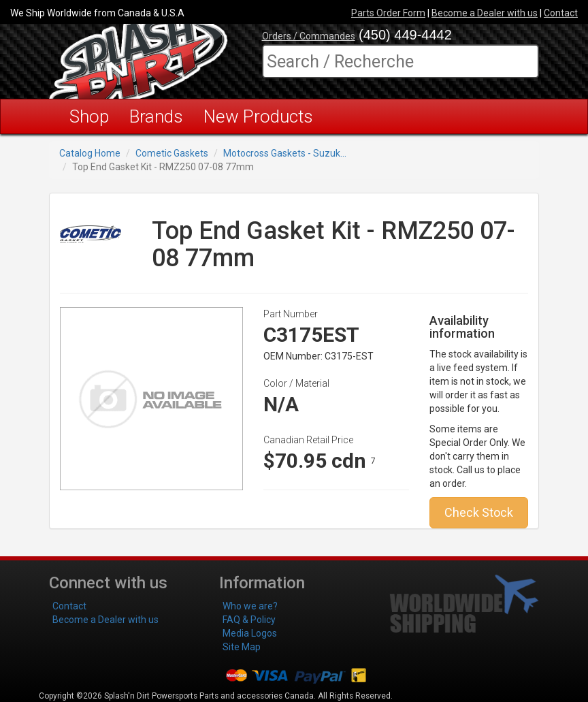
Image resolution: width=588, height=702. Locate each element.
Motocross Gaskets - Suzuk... (285, 153)
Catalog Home (90, 153)
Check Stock (479, 512)
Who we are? (250, 606)
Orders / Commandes (309, 36)
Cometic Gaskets (172, 153)
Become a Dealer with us (485, 13)
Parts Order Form (388, 13)
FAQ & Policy (249, 620)
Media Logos (250, 633)
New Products (258, 116)
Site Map (242, 647)
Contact (561, 13)
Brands (156, 116)
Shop (89, 116)
